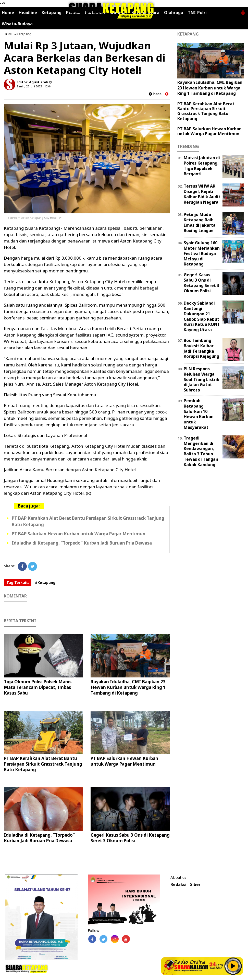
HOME (9, 34)
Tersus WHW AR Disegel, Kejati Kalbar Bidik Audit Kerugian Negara (202, 194)
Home (8, 13)
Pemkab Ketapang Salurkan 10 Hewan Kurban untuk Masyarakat (199, 414)
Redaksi (178, 885)
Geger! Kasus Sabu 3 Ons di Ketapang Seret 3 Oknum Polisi (130, 838)
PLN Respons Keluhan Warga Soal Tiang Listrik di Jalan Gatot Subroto (202, 379)
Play (233, 966)
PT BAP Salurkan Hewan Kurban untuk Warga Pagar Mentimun (79, 534)
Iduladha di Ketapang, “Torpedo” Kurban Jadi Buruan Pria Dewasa (82, 543)
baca (155, 94)
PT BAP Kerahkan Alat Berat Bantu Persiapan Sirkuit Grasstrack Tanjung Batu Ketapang (43, 764)
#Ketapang (45, 583)
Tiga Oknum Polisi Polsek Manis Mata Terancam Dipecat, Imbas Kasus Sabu (38, 687)
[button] (243, 10)
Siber (195, 885)
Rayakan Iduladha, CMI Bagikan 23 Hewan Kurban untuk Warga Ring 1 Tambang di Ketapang (128, 687)
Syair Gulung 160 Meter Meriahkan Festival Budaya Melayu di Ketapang (202, 253)
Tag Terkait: (18, 583)
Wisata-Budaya (17, 24)
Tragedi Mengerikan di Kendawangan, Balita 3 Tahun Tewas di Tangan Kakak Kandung (201, 451)
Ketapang (24, 34)
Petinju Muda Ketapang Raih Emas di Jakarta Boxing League (200, 222)
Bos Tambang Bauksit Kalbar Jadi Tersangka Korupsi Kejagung (201, 348)
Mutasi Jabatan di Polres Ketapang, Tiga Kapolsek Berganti (202, 166)
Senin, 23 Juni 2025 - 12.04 (34, 86)
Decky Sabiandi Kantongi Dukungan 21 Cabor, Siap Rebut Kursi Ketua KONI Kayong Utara (201, 316)
